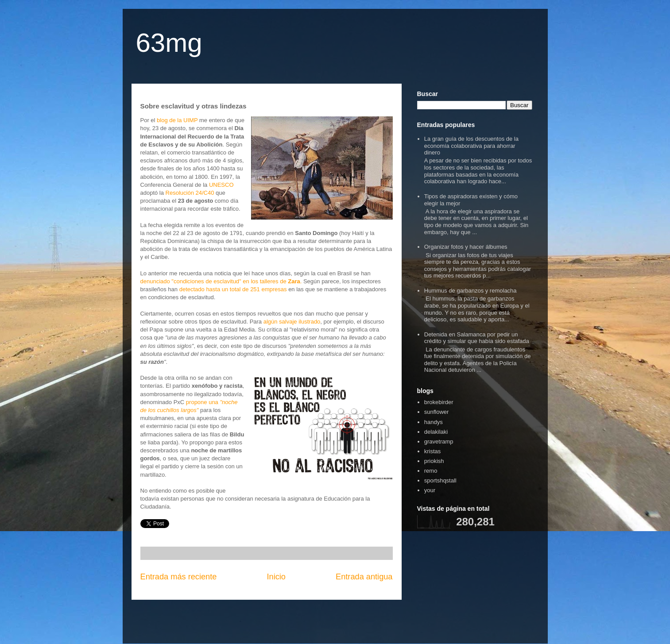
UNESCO (221, 185)
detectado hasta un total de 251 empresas (233, 289)
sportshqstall (440, 480)
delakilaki (436, 432)
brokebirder (439, 402)
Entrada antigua (364, 577)
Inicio (276, 577)
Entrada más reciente (179, 577)
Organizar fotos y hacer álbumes (466, 247)
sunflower (437, 412)
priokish (434, 461)
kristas (433, 451)
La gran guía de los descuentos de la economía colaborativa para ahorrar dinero (471, 146)
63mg (169, 43)
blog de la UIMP (177, 120)
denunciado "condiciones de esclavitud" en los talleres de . (221, 281)
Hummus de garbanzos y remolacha (471, 291)
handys (434, 422)
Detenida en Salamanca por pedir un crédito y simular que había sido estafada (477, 338)
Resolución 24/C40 (190, 193)
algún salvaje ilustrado (292, 322)
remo (431, 471)
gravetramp (439, 442)
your (430, 490)
